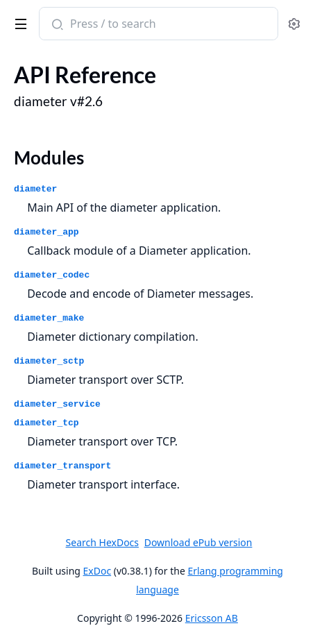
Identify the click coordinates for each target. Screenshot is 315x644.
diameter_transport (62, 466)
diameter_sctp (49, 361)
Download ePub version (198, 542)
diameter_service (57, 404)
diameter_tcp (46, 423)
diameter (35, 189)
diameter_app (46, 232)
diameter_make (49, 318)
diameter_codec (52, 275)
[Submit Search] (56, 25)
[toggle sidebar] (18, 22)
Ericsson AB (212, 618)
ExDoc (97, 571)
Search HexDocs (102, 543)
